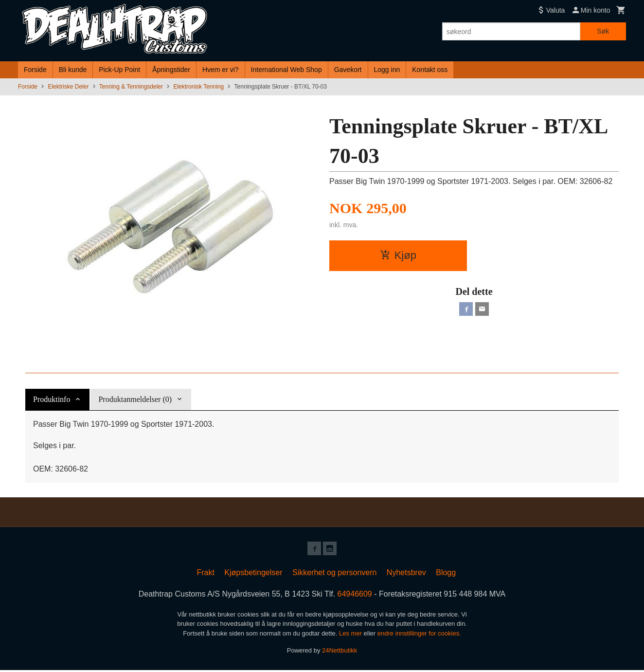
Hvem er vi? (221, 70)
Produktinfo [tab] (52, 399)
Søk (603, 31)
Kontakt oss (430, 70)
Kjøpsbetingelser (253, 574)
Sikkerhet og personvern (334, 574)
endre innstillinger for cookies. (419, 635)
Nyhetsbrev (406, 574)
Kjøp (398, 255)
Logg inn (387, 70)
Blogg (446, 574)
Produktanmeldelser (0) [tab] (135, 399)
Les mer (351, 635)
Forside (35, 70)
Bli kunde (73, 70)
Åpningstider (171, 70)
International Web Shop (286, 70)
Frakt (205, 574)
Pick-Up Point (119, 70)
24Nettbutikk (340, 652)
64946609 (355, 596)
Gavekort (348, 70)
